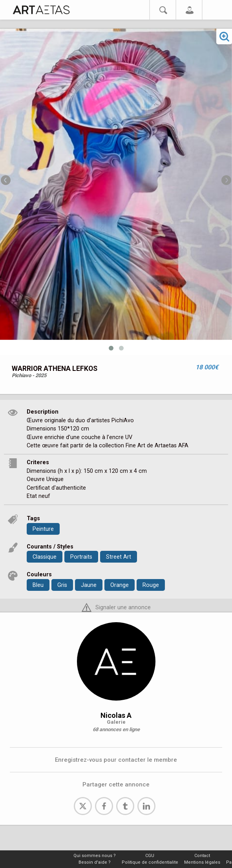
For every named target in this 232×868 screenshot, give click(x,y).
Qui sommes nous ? (95, 856)
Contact (202, 856)
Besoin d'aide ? (95, 862)
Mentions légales (202, 862)
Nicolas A (116, 715)
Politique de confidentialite (150, 862)
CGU (150, 856)
